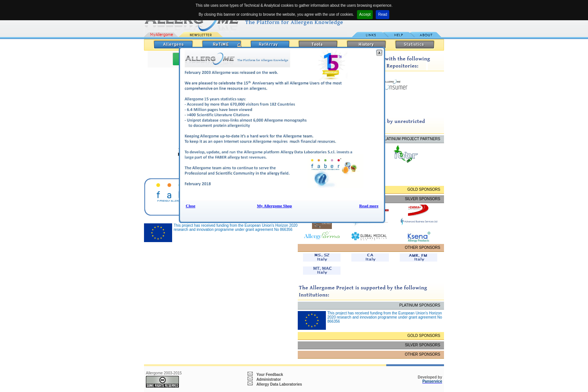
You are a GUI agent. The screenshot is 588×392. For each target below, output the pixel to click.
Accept (365, 14)
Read (382, 14)
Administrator (269, 379)
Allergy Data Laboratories (279, 384)
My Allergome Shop (274, 206)
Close (190, 206)
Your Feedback (270, 375)
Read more (369, 206)
